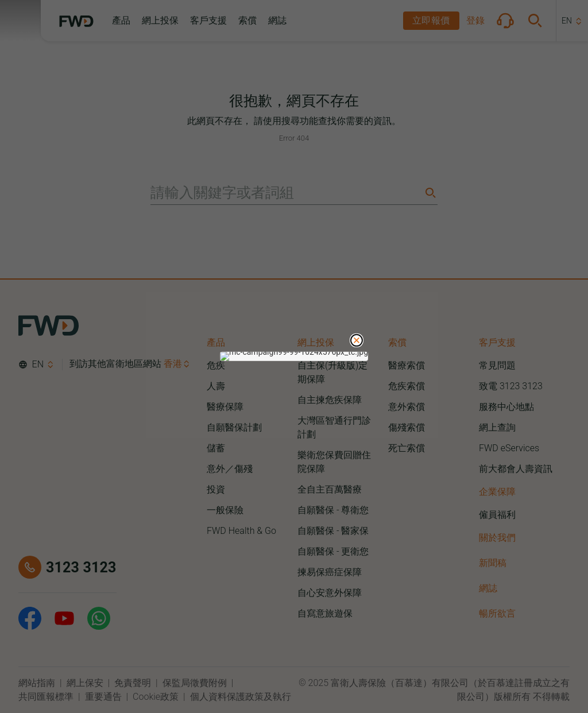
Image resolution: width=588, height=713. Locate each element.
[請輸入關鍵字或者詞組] (286, 193)
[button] (121, 21)
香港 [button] (173, 364)
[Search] (430, 193)
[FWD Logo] (76, 21)
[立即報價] (431, 21)
